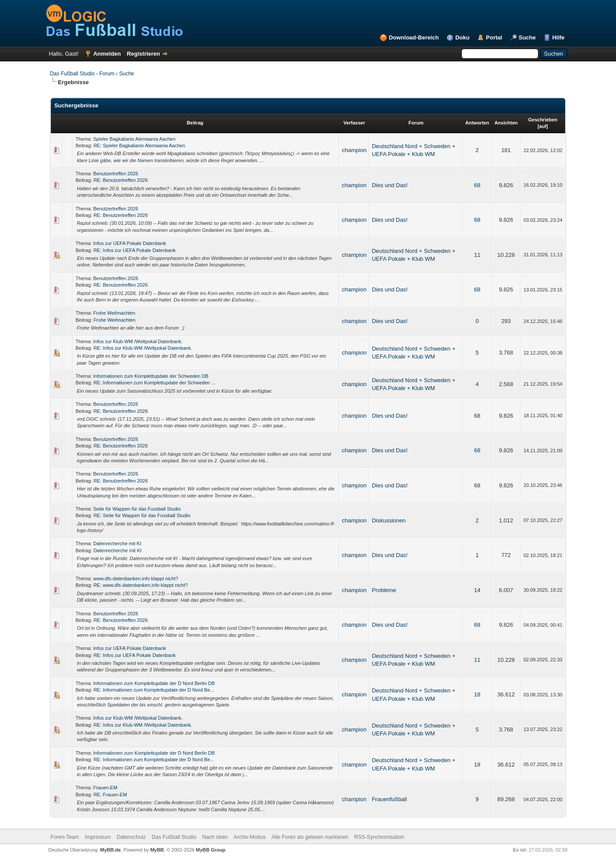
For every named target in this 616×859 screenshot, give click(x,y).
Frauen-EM (105, 788)
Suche (527, 37)
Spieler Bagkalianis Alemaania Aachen (135, 139)
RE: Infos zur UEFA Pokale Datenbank (135, 250)
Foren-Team (65, 837)
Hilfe (558, 37)
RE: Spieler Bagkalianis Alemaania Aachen (139, 146)
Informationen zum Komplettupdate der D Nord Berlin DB (154, 683)
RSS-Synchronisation (379, 837)
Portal (494, 37)
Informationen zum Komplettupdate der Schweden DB (151, 376)
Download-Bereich (414, 37)
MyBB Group (211, 850)
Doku (462, 37)
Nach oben (215, 837)
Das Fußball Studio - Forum (82, 74)
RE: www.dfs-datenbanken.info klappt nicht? (140, 585)
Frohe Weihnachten (114, 313)
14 (477, 590)
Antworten (477, 123)
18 (477, 694)
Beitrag (195, 123)
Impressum (98, 837)
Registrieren (143, 54)
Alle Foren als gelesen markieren (310, 837)
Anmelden (107, 54)
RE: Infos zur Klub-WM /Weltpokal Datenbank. (143, 348)
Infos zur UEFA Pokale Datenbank (130, 243)
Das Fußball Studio (174, 837)
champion (354, 150)
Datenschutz (131, 837)
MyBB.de (111, 850)
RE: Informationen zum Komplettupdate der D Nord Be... (154, 690)
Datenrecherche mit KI (117, 543)
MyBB (157, 850)
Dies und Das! (390, 185)
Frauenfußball (389, 799)
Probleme (384, 590)
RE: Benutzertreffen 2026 (120, 180)
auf (543, 126)
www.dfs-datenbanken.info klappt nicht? (136, 579)
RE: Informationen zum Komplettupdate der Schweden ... (154, 383)
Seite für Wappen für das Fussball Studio (137, 509)
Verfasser (354, 123)
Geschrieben (543, 120)
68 (477, 185)
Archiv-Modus (250, 837)
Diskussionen (389, 520)
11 (477, 255)
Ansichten (506, 123)
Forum (416, 123)
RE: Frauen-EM (110, 795)
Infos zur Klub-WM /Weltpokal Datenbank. (138, 341)
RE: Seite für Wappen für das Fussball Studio (142, 515)
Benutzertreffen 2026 (116, 174)
